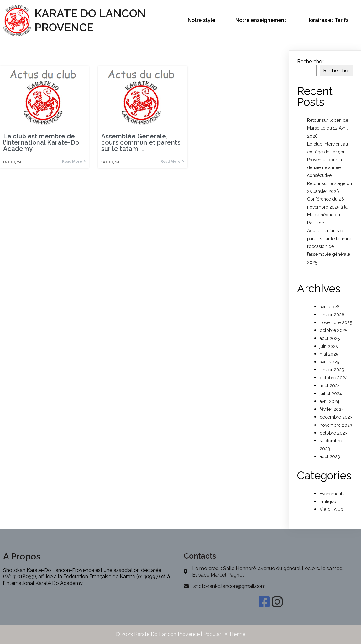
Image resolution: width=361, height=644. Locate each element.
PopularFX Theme (224, 634)
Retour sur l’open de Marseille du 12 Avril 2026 (328, 128)
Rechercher (310, 62)
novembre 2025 (336, 322)
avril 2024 (330, 401)
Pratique (328, 502)
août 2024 (330, 386)
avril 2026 (330, 307)
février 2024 (332, 409)
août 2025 (330, 338)
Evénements (332, 494)
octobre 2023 (334, 433)
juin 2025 (329, 346)
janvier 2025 (332, 370)
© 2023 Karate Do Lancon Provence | (160, 634)
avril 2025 (329, 362)
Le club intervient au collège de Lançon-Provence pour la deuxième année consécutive (327, 160)
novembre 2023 (336, 425)
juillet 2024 (331, 394)
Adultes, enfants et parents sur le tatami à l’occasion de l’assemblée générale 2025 (329, 247)
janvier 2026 (332, 315)
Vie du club (331, 509)
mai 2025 (329, 354)
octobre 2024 (334, 378)
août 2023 (330, 456)
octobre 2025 (333, 330)
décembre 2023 (336, 417)
